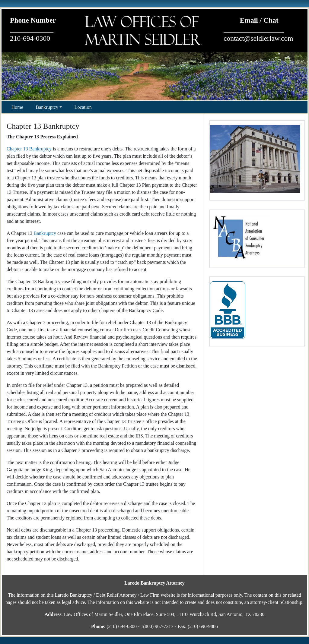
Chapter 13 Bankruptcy (29, 149)
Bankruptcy (47, 107)
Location (83, 107)
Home (17, 107)
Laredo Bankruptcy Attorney (154, 583)
